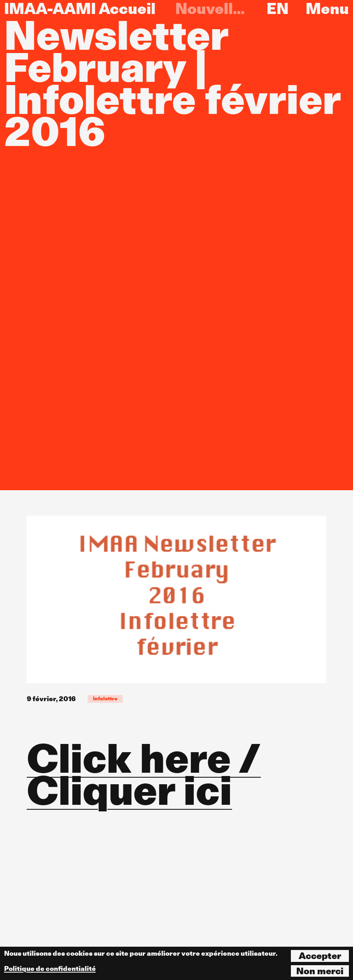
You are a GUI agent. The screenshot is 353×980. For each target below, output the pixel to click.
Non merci (320, 971)
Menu (327, 9)
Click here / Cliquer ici (144, 774)
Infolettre (105, 699)
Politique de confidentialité (50, 969)
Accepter (320, 956)
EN (278, 9)
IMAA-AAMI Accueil (80, 9)
